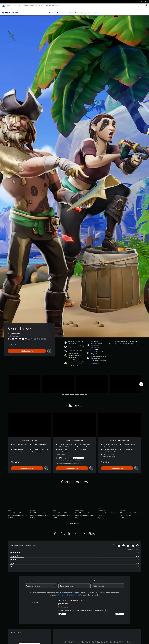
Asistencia (55, 5)
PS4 (19, 5)
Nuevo (52, 11)
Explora (97, 11)
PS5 (14, 5)
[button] (99, 345)
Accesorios (32, 5)
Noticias (41, 5)
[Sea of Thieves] (24, 382)
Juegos (8, 5)
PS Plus (25, 5)
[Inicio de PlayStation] (4, 5)
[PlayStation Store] (11, 11)
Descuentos (73, 11)
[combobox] (41, 584)
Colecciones (62, 11)
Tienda (48, 5)
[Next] (141, 382)
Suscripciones (86, 11)
